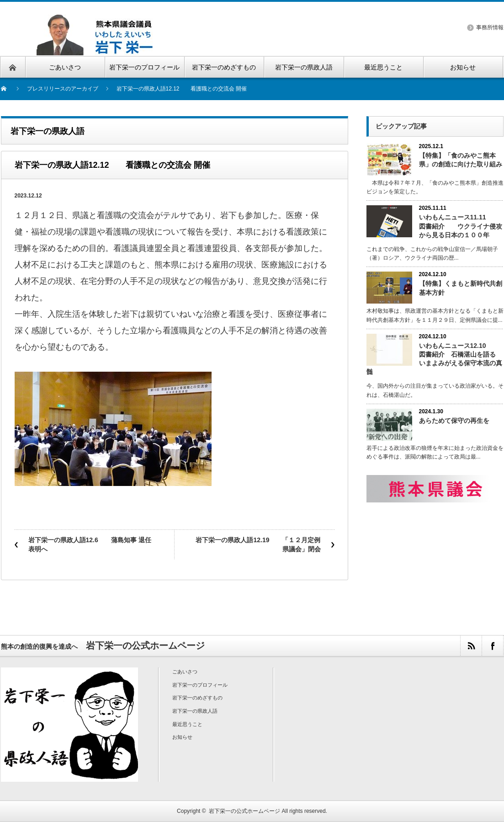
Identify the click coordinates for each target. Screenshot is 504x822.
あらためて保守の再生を (454, 421)
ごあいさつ (185, 672)
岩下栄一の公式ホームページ (244, 811)
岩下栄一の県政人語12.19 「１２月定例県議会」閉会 (258, 544)
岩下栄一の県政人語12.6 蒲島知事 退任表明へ (90, 544)
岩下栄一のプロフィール (200, 685)
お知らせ (182, 737)
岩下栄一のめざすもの (197, 698)
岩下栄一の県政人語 (195, 711)
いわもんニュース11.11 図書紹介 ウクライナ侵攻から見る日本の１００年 (461, 226)
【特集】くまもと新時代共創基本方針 (461, 288)
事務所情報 (490, 27)
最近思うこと (187, 724)
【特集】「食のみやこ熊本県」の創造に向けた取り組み (461, 160)
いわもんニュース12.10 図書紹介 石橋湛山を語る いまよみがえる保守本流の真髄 (434, 359)
